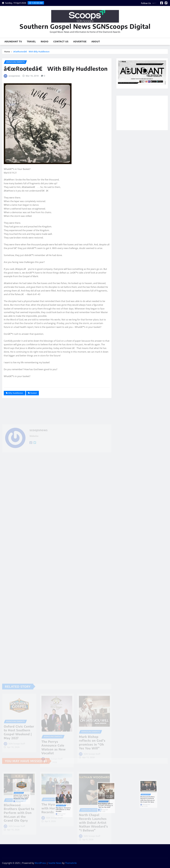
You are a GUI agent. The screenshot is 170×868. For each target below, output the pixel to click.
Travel (31, 42)
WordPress (40, 863)
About (96, 42)
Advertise (80, 42)
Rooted (34, 393)
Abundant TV (13, 42)
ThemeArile (71, 863)
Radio (45, 42)
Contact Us (61, 42)
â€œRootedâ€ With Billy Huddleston (31, 52)
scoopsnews (14, 76)
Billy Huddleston (16, 393)
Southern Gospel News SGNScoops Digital (85, 26)
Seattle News (55, 863)
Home (7, 52)
